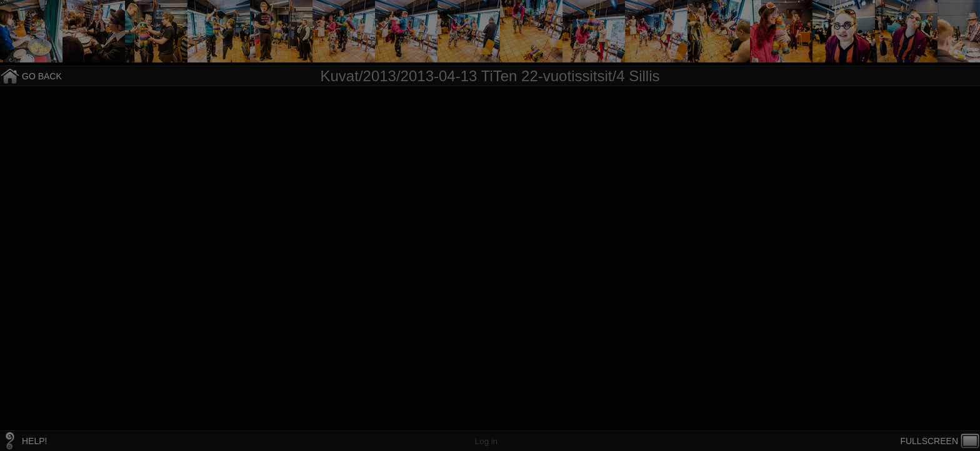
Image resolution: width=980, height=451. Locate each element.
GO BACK (42, 76)
